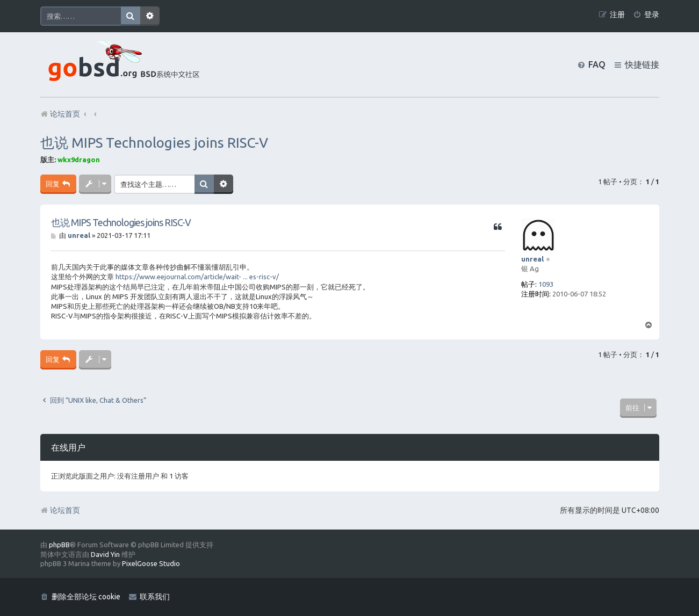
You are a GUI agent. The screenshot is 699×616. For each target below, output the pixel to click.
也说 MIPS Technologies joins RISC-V (154, 143)
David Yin (105, 554)
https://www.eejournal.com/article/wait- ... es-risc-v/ (197, 277)
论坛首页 (60, 510)
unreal (532, 259)
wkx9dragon (79, 160)
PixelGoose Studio (151, 563)
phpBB (59, 545)
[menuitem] (646, 15)
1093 (546, 284)
